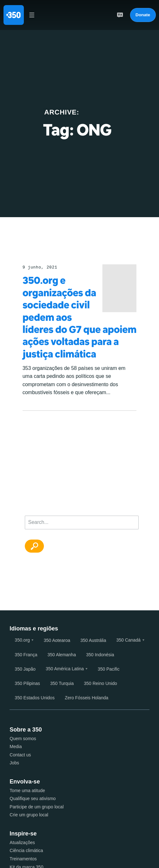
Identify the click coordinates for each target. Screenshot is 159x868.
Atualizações (22, 842)
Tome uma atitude (27, 791)
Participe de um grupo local (37, 807)
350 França (26, 655)
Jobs (14, 763)
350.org (22, 640)
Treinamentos (23, 859)
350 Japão (25, 669)
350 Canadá (128, 640)
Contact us (20, 755)
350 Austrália (93, 640)
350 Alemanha (62, 655)
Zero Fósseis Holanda (87, 698)
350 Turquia (62, 683)
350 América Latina (65, 669)
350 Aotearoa (57, 640)
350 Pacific (108, 669)
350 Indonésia (100, 655)
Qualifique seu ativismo (33, 798)
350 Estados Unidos (35, 698)
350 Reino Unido (100, 683)
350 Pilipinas (27, 683)
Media (16, 747)
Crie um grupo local (29, 815)
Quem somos (23, 739)
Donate (143, 15)
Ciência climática (26, 850)
